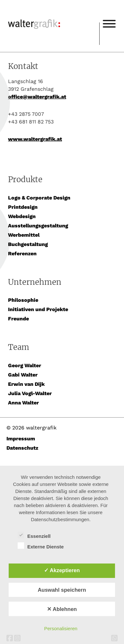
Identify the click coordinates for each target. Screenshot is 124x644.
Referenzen (22, 254)
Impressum (21, 439)
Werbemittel (24, 235)
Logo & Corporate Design (39, 198)
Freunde (18, 319)
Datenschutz (22, 448)
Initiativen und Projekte (38, 309)
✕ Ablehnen (62, 609)
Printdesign (23, 207)
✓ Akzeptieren (62, 570)
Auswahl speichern (62, 590)
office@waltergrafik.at (37, 97)
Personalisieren (61, 628)
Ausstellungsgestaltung (38, 226)
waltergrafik (54, 15)
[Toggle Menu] (109, 24)
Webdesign (22, 216)
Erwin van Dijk (26, 384)
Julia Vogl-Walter (30, 393)
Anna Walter (23, 403)
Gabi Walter (23, 375)
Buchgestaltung (28, 244)
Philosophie (23, 300)
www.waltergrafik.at (35, 139)
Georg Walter (25, 365)
